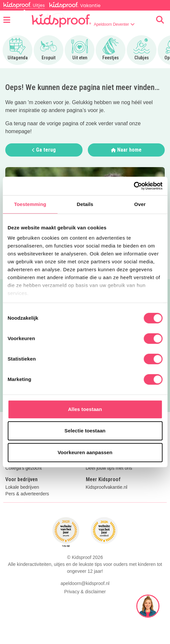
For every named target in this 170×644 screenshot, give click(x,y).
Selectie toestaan (85, 431)
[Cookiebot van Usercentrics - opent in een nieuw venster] (134, 186)
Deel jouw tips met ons (109, 468)
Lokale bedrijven (22, 487)
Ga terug (44, 150)
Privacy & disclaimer (85, 592)
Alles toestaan (85, 409)
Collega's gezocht (23, 468)
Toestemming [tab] (30, 204)
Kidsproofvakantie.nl (107, 487)
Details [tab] (85, 204)
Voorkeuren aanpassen (85, 452)
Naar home (126, 150)
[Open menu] (7, 20)
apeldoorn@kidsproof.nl (85, 583)
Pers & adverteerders (27, 494)
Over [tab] (140, 204)
